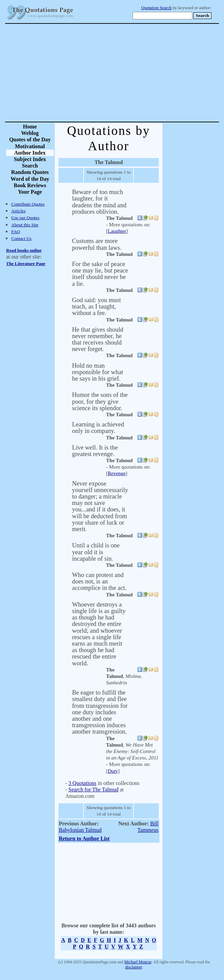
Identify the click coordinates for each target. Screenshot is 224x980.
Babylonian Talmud (80, 830)
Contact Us (21, 238)
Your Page (30, 192)
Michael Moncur (138, 962)
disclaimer (133, 967)
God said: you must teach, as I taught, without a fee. (97, 307)
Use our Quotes (25, 218)
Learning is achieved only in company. (98, 428)
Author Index (30, 153)
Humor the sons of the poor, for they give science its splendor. (100, 401)
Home (30, 127)
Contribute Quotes (28, 204)
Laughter (117, 231)
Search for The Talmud (93, 790)
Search (30, 166)
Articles (18, 211)
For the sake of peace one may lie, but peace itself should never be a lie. (100, 274)
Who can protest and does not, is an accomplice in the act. (99, 581)
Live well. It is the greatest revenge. (95, 451)
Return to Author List (84, 838)
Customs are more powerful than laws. (97, 244)
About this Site (25, 225)
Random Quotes (30, 172)
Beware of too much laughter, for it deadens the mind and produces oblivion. (99, 202)
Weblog (30, 133)
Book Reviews (30, 185)
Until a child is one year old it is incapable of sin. (96, 552)
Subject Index (30, 159)
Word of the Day (30, 179)
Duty (113, 771)
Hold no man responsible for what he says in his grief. (98, 372)
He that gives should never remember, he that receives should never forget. (98, 339)
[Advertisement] (136, 73)
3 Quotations (82, 783)
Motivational (30, 146)
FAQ (16, 232)
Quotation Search (157, 8)
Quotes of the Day (30, 139)
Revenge (117, 473)
